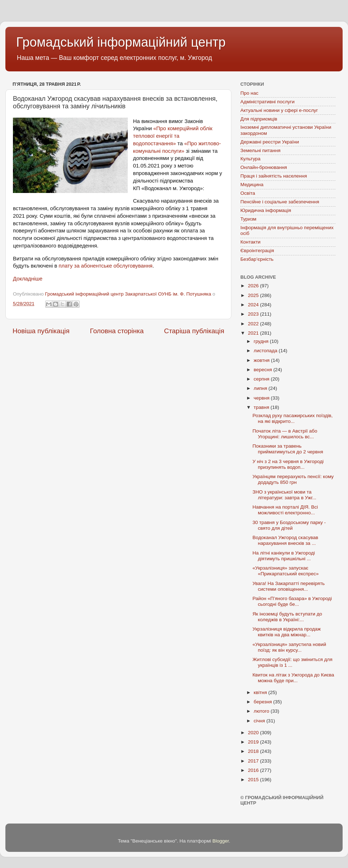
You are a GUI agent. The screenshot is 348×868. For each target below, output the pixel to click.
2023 (254, 314)
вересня (264, 370)
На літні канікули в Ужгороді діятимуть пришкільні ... (284, 556)
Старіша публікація (194, 331)
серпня (262, 379)
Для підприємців (259, 119)
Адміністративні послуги (267, 102)
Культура (250, 159)
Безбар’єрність (257, 259)
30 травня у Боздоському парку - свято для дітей (289, 525)
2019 (254, 742)
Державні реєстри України (270, 142)
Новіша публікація (41, 331)
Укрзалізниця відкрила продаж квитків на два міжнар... (287, 632)
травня (262, 407)
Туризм (248, 219)
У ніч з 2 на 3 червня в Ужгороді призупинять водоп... (288, 464)
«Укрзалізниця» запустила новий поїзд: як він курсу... (289, 647)
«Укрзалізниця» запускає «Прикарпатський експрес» (286, 571)
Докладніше (28, 279)
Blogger (221, 841)
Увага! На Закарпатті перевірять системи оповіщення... (289, 586)
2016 (254, 770)
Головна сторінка (117, 331)
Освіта (248, 193)
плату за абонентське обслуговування (105, 266)
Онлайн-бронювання (264, 167)
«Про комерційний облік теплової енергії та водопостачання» (173, 136)
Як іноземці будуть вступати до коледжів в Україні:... (287, 617)
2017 (254, 761)
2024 (254, 305)
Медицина (252, 185)
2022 (254, 324)
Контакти (250, 242)
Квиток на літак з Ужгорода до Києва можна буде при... (293, 678)
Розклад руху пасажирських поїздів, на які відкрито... (293, 418)
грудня (262, 341)
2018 (254, 751)
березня (264, 702)
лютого (262, 711)
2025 (254, 295)
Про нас (249, 93)
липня (261, 388)
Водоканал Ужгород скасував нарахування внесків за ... (285, 540)
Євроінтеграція (257, 251)
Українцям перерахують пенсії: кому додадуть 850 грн (293, 479)
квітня (261, 692)
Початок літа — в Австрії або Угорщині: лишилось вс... (285, 434)
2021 (254, 333)
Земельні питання (260, 150)
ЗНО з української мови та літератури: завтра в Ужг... (284, 495)
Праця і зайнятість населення (274, 176)
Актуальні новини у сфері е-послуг (279, 110)
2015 (254, 780)
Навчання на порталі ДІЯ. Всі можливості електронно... (285, 510)
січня (260, 721)
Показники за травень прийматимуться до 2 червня (288, 449)
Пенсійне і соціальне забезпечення (280, 202)
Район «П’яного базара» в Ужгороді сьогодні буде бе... (292, 601)
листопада (266, 351)
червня (262, 398)
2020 (254, 733)
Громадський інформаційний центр (121, 42)
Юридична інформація (266, 210)
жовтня (262, 360)
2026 (254, 286)
